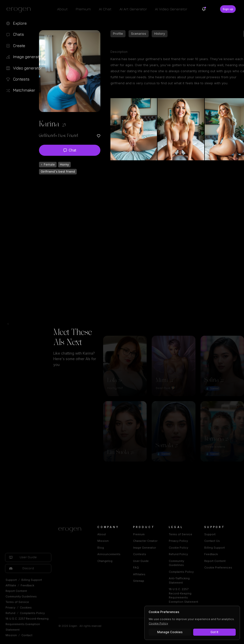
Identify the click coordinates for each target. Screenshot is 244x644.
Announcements (109, 554)
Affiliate (11, 585)
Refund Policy (178, 554)
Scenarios (139, 34)
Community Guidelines (21, 596)
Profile (118, 34)
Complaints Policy (32, 613)
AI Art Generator (133, 9)
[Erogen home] (20, 10)
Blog (101, 548)
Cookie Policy (178, 548)
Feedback (27, 585)
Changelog (105, 561)
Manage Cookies (170, 632)
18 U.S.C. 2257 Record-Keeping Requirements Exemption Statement (27, 624)
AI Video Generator (171, 9)
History (160, 34)
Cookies (26, 608)
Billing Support (32, 580)
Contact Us (212, 541)
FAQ (136, 567)
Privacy (10, 608)
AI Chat (105, 9)
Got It (214, 632)
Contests (140, 554)
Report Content (16, 591)
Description (119, 52)
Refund (10, 613)
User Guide (141, 561)
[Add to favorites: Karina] (99, 136)
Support (11, 580)
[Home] (72, 530)
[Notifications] (204, 9)
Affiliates (139, 574)
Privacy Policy (178, 541)
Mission (11, 635)
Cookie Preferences (218, 567)
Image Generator (145, 548)
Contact (27, 635)
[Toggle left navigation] (8, 324)
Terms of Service (17, 602)
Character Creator (145, 541)
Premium (83, 9)
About (62, 9)
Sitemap (139, 581)
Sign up (228, 9)
